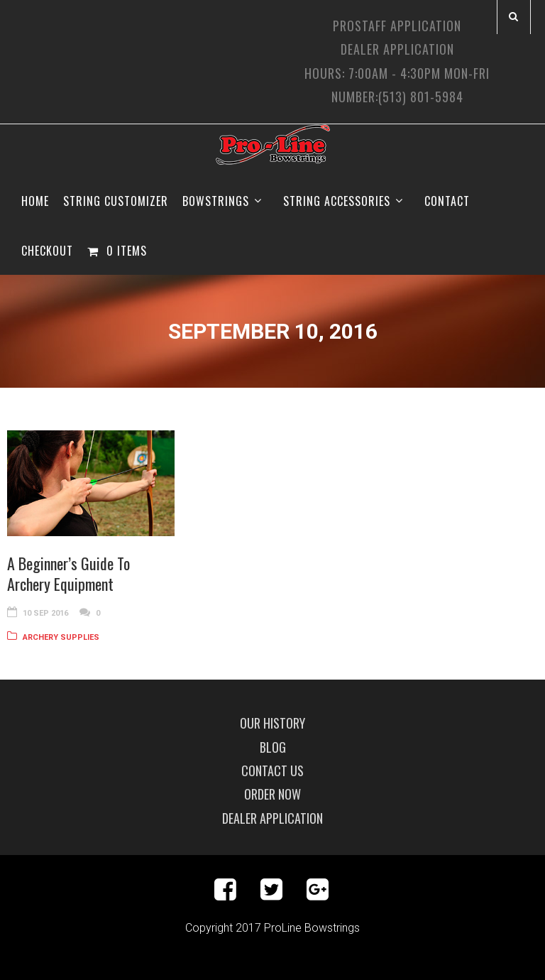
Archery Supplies (61, 637)
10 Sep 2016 (45, 613)
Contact (447, 201)
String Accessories (337, 201)
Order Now (272, 794)
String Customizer (116, 201)
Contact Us (272, 771)
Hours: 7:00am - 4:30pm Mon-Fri (397, 73)
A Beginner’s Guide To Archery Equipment (68, 573)
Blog (273, 747)
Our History (272, 723)
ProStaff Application (397, 26)
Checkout (47, 251)
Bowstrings (216, 201)
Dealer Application (397, 49)
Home (35, 201)
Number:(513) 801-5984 (397, 97)
